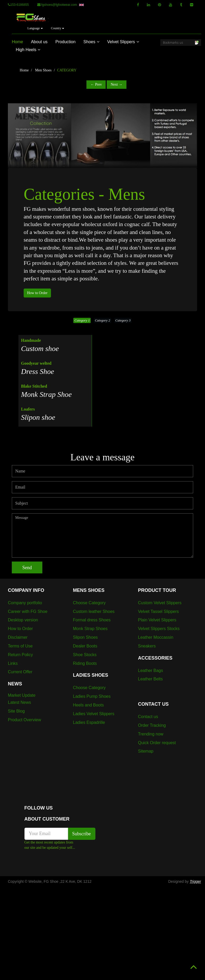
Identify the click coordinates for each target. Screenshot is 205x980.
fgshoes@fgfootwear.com (61, 5)
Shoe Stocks (85, 655)
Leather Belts (150, 679)
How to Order (37, 293)
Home (17, 42)
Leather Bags (150, 671)
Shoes (91, 42)
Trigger (195, 881)
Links (13, 663)
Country (58, 28)
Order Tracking (152, 725)
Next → (117, 84)
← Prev (96, 84)
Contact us (148, 717)
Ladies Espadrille (89, 722)
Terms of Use (20, 646)
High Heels (28, 50)
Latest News (19, 702)
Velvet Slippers (123, 42)
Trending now (151, 734)
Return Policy (20, 655)
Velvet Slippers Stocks (159, 629)
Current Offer (20, 672)
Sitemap (146, 751)
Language (35, 28)
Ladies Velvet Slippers (94, 714)
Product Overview (24, 720)
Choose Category (89, 603)
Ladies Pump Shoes (92, 696)
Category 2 (102, 320)
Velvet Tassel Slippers (158, 611)
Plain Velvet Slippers (157, 620)
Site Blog (16, 711)
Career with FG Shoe (28, 611)
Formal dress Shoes (92, 620)
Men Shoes (43, 70)
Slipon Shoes (85, 637)
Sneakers (147, 646)
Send (27, 568)
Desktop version (23, 620)
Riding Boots (85, 663)
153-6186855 (18, 5)
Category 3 (123, 320)
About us (39, 42)
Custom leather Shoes (94, 611)
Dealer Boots (85, 646)
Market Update (22, 695)
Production (66, 42)
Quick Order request (157, 743)
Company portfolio (25, 603)
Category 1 (82, 320)
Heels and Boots (88, 705)
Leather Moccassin (156, 637)
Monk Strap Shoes (90, 629)
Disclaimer (18, 637)
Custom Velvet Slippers (160, 603)
